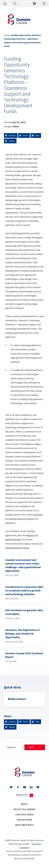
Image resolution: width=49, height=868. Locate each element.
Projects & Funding (24, 809)
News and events (25, 825)
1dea (27, 844)
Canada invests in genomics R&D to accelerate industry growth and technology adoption (24, 590)
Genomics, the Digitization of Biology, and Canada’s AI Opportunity (22, 634)
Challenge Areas (25, 815)
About (25, 804)
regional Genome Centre (17, 548)
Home (7, 35)
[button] (11, 135)
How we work (24, 820)
